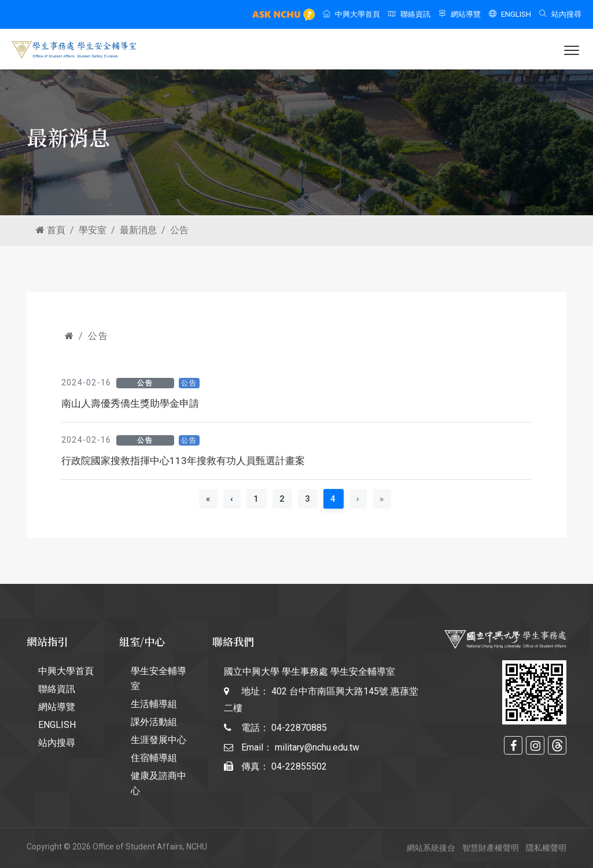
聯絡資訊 (409, 14)
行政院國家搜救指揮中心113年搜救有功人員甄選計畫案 (183, 461)
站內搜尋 (560, 14)
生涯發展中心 (159, 740)
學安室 (93, 230)
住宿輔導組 (154, 758)
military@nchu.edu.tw (317, 747)
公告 (98, 336)
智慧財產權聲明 (491, 848)
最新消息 (138, 230)
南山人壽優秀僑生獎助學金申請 (130, 403)
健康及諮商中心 (159, 783)
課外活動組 (154, 722)
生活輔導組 (154, 704)
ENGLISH (510, 14)
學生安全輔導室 (159, 678)
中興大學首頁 (351, 14)
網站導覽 (460, 14)
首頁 (51, 230)
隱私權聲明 (546, 848)
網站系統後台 (431, 848)
